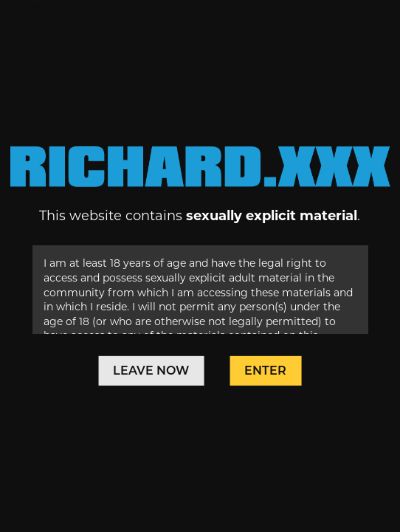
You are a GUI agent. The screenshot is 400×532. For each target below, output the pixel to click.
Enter (265, 371)
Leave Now (151, 371)
